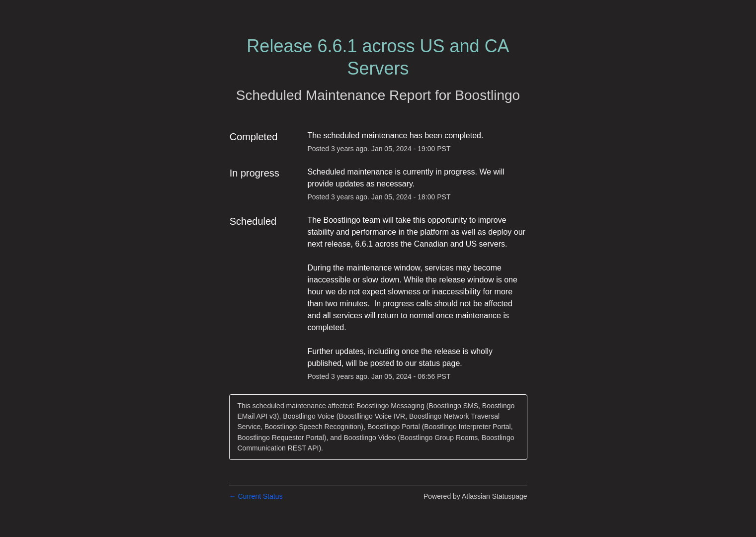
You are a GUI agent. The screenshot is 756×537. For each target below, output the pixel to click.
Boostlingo (487, 95)
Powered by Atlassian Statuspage (475, 496)
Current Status (256, 496)
